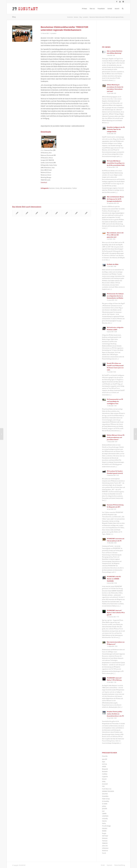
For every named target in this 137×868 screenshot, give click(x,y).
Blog (14, 17)
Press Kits (105, 756)
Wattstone (105, 851)
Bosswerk (105, 771)
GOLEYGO (105, 794)
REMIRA (104, 831)
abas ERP (105, 759)
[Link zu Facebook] (117, 2)
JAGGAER (105, 809)
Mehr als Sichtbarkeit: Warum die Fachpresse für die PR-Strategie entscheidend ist (115, 199)
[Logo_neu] (25, 9)
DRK (61, 188)
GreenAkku (105, 796)
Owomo (104, 821)
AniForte (105, 764)
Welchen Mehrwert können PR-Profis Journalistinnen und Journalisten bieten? (116, 437)
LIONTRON (105, 816)
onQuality (105, 818)
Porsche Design (106, 826)
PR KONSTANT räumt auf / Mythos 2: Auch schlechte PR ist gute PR (116, 613)
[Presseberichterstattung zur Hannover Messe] (135, 434)
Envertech (105, 784)
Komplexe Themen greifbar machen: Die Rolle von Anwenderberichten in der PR (115, 714)
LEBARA (104, 814)
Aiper (104, 762)
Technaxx (105, 841)
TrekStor (75, 188)
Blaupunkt (105, 769)
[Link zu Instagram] (123, 2)
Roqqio (104, 833)
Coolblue (105, 774)
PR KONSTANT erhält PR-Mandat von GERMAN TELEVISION (114, 579)
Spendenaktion (67, 188)
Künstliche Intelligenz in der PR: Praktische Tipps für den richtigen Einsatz (116, 129)
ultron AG (105, 846)
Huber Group (106, 799)
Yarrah (104, 853)
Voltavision (105, 848)
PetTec (104, 823)
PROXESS (105, 828)
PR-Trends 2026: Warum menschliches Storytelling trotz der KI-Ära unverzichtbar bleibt (116, 163)
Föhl (103, 786)
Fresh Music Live (107, 789)
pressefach (54, 33)
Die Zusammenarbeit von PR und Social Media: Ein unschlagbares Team (115, 401)
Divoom (104, 779)
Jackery (104, 806)
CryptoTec (105, 776)
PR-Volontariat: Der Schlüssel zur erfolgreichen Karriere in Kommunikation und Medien (115, 296)
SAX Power (105, 836)
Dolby (104, 781)
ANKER (104, 767)
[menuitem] (84, 9)
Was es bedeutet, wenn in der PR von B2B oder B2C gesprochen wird (115, 235)
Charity (57, 188)
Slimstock (105, 838)
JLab (103, 811)
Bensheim (52, 188)
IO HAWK (105, 804)
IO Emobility (106, 801)
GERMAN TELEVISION (108, 791)
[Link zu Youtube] (120, 2)
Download (44, 182)
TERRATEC (105, 843)
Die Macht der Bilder (113, 264)
